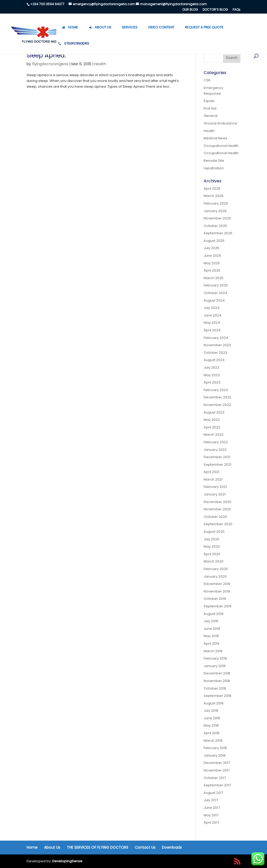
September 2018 (217, 696)
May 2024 (212, 323)
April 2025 (212, 270)
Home (32, 847)
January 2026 (215, 211)
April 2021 (211, 472)
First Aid (210, 108)
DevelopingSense (67, 861)
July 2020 (211, 539)
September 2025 (218, 233)
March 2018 (213, 741)
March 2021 (213, 479)
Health (100, 64)
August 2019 (214, 614)
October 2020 (215, 517)
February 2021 (215, 487)
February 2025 (216, 285)
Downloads (172, 847)
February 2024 (216, 338)
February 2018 (215, 748)
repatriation (214, 168)
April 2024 (212, 330)
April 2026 (212, 188)
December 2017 (217, 763)
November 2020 (217, 509)
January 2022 (215, 450)
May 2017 (211, 815)
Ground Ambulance (220, 123)
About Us (52, 847)
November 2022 (217, 405)
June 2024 (213, 315)
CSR (207, 80)
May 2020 (212, 546)
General (211, 116)
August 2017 (213, 793)
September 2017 (217, 785)
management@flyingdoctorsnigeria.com (173, 4)
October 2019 (215, 599)
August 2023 (214, 360)
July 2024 (212, 308)
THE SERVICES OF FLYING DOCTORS (98, 847)
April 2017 (211, 822)
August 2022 (214, 412)
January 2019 (215, 666)
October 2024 (216, 293)
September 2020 (218, 524)
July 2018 (211, 711)
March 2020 (214, 561)
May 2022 (212, 420)
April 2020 (212, 554)
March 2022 (214, 435)
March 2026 (214, 196)
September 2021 (217, 465)
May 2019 (211, 636)
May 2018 (211, 725)
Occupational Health (221, 146)
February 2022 (216, 442)
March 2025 (214, 278)
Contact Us (145, 847)
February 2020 (216, 569)
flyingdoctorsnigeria (50, 64)
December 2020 (217, 502)
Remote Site (214, 161)
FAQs (236, 10)
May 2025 (212, 263)
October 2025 (215, 226)
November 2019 (217, 591)
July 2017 (211, 800)
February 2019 (215, 658)
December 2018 (217, 673)
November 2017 (217, 770)
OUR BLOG (190, 10)
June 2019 (212, 629)
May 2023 (212, 375)
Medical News (216, 138)
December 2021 (217, 457)
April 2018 (211, 733)
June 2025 (212, 256)
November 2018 (217, 681)
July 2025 (211, 248)
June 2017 (212, 808)
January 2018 (215, 755)
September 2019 (217, 606)
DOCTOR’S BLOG (215, 10)
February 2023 (216, 390)
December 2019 (217, 584)
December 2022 (217, 397)
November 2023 (217, 345)
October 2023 (215, 353)
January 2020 (215, 576)
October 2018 (215, 688)
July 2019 (211, 621)
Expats (209, 101)
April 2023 (212, 382)
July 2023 (211, 367)
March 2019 (213, 651)
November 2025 (217, 218)
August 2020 (214, 532)
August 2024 (214, 300)
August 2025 (214, 241)
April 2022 (212, 427)
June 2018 (212, 718)
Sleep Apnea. (46, 55)
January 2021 (215, 494)
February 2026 (216, 203)
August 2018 (214, 703)
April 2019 (211, 643)
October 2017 (215, 778)
